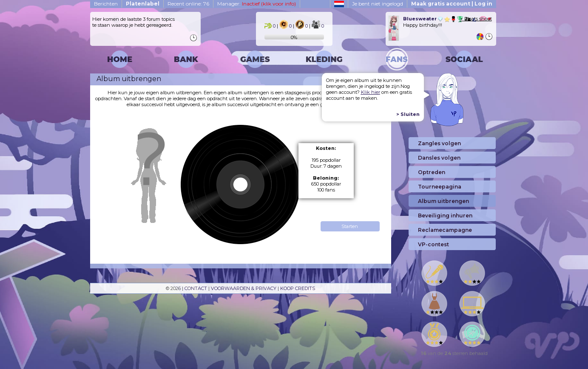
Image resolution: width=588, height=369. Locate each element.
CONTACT (196, 288)
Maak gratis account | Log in (452, 4)
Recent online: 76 (188, 4)
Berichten (106, 4)
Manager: (257, 4)
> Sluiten (408, 114)
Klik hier (371, 92)
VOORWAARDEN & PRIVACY (244, 288)
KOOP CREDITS (298, 288)
